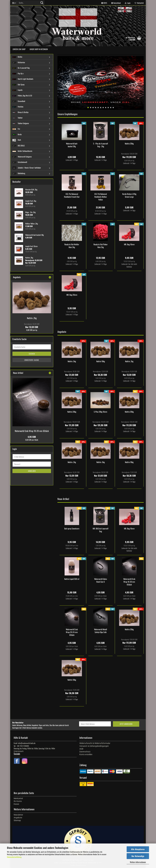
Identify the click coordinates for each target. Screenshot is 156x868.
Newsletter (18, 815)
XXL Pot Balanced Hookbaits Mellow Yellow (101, 197)
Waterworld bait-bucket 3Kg (72, 145)
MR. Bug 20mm (72, 295)
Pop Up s (18, 73)
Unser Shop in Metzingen (39, 49)
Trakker (17, 118)
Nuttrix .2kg (129, 361)
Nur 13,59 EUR (32, 326)
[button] (116, 3)
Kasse (16, 804)
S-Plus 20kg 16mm (101, 412)
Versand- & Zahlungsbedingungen (94, 746)
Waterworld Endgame (22, 157)
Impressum (19, 751)
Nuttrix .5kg (72, 361)
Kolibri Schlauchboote (22, 151)
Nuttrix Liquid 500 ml (72, 579)
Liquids (17, 90)
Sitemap (17, 820)
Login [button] (128, 3)
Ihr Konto (18, 801)
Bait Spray (18, 84)
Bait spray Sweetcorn (72, 529)
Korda (17, 134)
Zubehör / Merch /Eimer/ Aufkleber (27, 168)
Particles (18, 107)
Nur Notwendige (138, 856)
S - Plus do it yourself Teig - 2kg (101, 145)
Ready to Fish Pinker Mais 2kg (101, 246)
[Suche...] (14, 3)
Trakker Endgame (21, 123)
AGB (81, 749)
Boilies (17, 57)
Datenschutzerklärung (14, 857)
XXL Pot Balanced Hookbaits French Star (72, 195)
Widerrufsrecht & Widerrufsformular (95, 743)
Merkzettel (139, 3)
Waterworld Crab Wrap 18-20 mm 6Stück (129, 582)
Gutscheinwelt (20, 162)
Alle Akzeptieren (138, 849)
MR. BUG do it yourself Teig (101, 530)
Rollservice (19, 62)
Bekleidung (19, 173)
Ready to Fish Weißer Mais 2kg (72, 246)
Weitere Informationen (138, 862)
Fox (16, 129)
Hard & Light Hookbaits (23, 79)
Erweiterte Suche (32, 360)
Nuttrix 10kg (101, 361)
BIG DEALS (19, 146)
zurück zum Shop (19, 49)
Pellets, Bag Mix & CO (22, 96)
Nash (17, 140)
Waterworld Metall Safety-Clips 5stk (101, 631)
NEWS (104, 3)
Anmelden (32, 471)
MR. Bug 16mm (129, 244)
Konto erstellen (17, 477)
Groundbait (19, 101)
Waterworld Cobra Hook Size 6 (101, 580)
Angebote (18, 818)
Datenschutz (85, 752)
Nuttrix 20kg (129, 144)
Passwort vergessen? (19, 481)
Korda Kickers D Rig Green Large (129, 195)
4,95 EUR (32, 437)
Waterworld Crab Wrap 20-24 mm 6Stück (72, 632)
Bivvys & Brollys (20, 112)
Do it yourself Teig (21, 68)
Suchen (32, 354)
